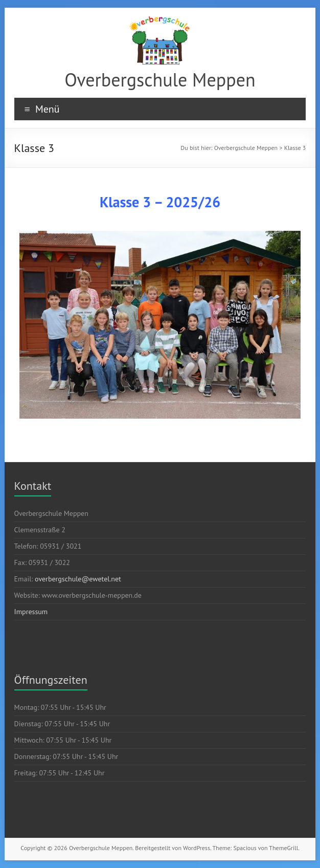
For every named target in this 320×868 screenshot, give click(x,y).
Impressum (31, 612)
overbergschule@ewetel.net (78, 579)
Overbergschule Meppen (160, 80)
